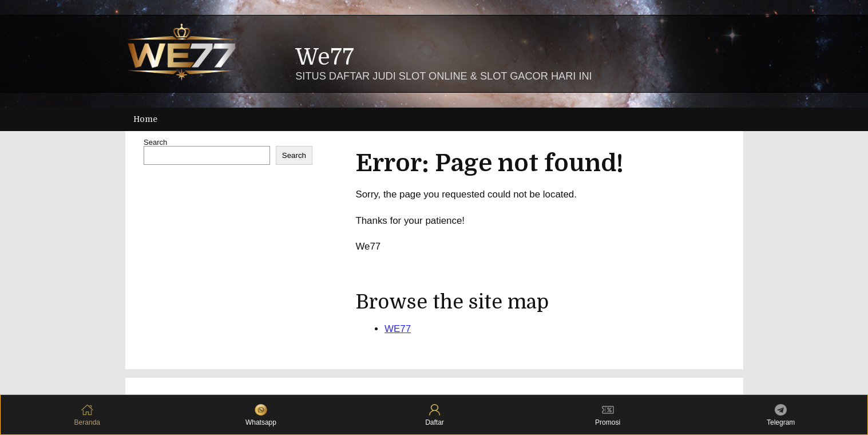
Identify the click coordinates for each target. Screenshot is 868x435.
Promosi (608, 415)
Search (155, 142)
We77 (325, 58)
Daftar (435, 415)
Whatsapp (261, 415)
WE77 (398, 329)
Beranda (87, 415)
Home (145, 119)
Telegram (781, 415)
